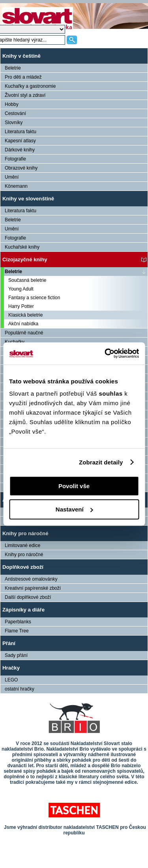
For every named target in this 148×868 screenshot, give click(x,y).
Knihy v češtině (22, 56)
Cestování (15, 113)
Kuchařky (15, 342)
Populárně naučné (24, 333)
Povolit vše (74, 486)
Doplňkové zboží (23, 567)
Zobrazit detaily (101, 462)
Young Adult (21, 289)
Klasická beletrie (25, 315)
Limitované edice (22, 545)
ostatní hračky (20, 689)
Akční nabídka (23, 324)
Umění (12, 177)
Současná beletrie (27, 280)
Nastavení (74, 509)
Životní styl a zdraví (25, 95)
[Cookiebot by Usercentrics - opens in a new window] (105, 353)
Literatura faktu (21, 132)
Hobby (12, 104)
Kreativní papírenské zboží (33, 588)
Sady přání (16, 655)
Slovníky (14, 123)
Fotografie (15, 159)
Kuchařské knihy (22, 247)
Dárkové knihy (20, 150)
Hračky (11, 668)
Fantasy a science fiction (34, 298)
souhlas (111, 393)
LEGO (11, 680)
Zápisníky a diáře (23, 610)
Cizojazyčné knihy (25, 259)
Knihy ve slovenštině (28, 199)
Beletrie (13, 68)
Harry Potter (21, 306)
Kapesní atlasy (20, 141)
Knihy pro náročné (25, 533)
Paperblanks (18, 622)
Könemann (16, 186)
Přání (9, 643)
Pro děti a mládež (23, 77)
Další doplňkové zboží (28, 597)
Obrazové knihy (21, 168)
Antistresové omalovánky (31, 579)
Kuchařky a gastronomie (30, 86)
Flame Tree (17, 631)
